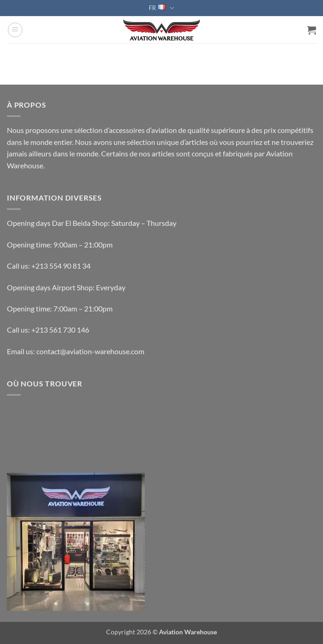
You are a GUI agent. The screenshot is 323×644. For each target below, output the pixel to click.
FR (161, 8)
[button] (15, 30)
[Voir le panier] (312, 30)
